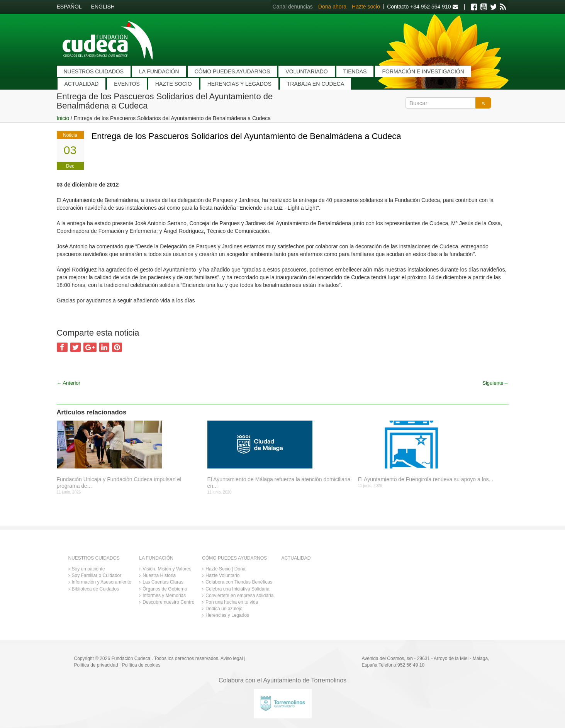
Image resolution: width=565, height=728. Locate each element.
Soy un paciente (88, 569)
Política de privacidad (96, 665)
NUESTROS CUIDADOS (94, 71)
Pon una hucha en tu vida (232, 602)
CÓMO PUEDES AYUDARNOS (232, 71)
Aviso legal (232, 658)
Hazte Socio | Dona (225, 569)
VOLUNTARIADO (306, 71)
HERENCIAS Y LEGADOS (239, 84)
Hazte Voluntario (222, 575)
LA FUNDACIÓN (159, 71)
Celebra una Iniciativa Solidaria (237, 589)
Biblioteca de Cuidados (96, 589)
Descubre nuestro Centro (168, 602)
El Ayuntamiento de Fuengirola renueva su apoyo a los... (426, 479)
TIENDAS (355, 71)
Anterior (69, 383)
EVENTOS (127, 84)
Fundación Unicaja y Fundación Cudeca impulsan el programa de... (119, 483)
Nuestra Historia (159, 575)
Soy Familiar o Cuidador (97, 575)
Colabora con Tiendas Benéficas (239, 582)
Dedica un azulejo (224, 609)
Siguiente (495, 383)
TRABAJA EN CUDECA (316, 84)
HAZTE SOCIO (174, 84)
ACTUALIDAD (82, 84)
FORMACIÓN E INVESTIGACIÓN (423, 71)
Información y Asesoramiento (102, 582)
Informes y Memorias (164, 596)
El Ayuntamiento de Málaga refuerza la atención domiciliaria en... (279, 483)
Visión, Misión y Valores (167, 569)
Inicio (63, 118)
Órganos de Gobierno (165, 589)
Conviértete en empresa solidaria (239, 596)
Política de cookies (141, 665)
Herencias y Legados (227, 615)
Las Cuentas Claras (163, 582)
